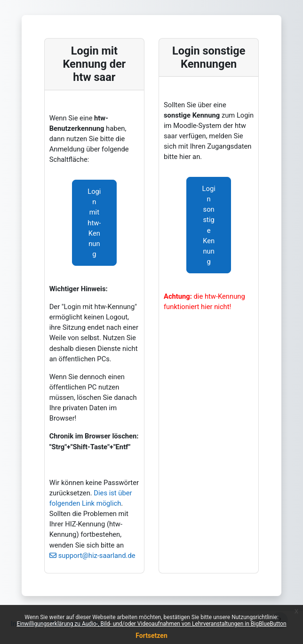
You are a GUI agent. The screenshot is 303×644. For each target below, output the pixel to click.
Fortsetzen (151, 636)
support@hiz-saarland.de (97, 556)
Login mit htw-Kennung (94, 223)
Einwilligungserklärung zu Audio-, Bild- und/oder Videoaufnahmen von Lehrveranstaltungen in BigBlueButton (151, 624)
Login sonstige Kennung (209, 225)
